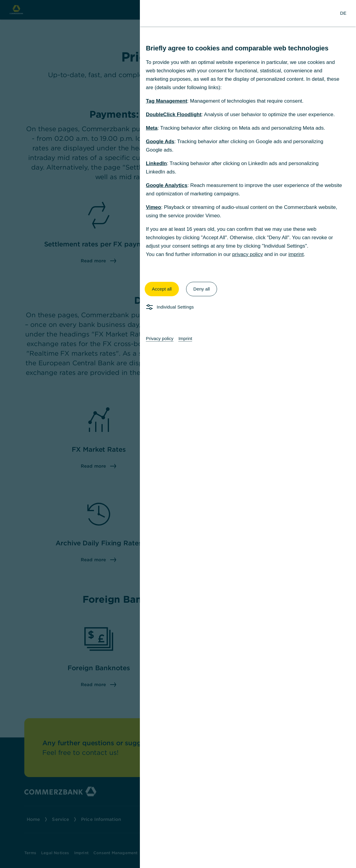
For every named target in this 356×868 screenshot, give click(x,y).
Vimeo (154, 207)
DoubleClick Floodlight (174, 115)
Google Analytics (167, 185)
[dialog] (178, 434)
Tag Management (167, 101)
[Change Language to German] (343, 13)
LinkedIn (156, 163)
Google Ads (160, 142)
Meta (152, 128)
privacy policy (248, 254)
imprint (296, 254)
